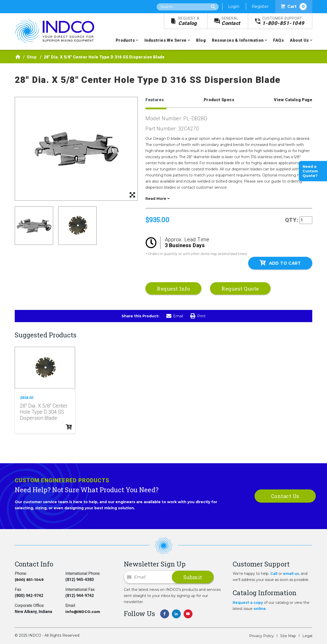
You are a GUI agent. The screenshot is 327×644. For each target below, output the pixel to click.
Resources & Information (238, 40)
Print (198, 316)
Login (234, 6)
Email (175, 316)
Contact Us (285, 496)
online (260, 609)
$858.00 (26, 398)
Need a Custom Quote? (310, 171)
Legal (307, 636)
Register (260, 6)
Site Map (288, 636)
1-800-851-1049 (283, 21)
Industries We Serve (166, 40)
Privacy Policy (262, 636)
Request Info (173, 289)
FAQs (278, 40)
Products (125, 40)
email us (291, 574)
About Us (299, 40)
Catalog (189, 21)
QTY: (292, 220)
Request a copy (248, 603)
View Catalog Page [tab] (293, 100)
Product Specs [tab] (219, 100)
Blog (201, 40)
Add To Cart (280, 263)
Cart (294, 7)
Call (274, 574)
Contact (231, 21)
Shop (32, 57)
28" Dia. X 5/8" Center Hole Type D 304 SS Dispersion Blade (44, 412)
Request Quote (240, 289)
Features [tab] (155, 100)
